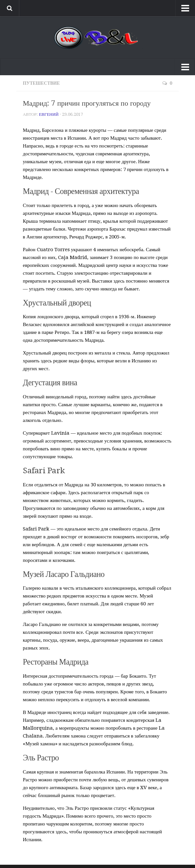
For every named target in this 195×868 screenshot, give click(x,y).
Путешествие (41, 83)
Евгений (49, 114)
